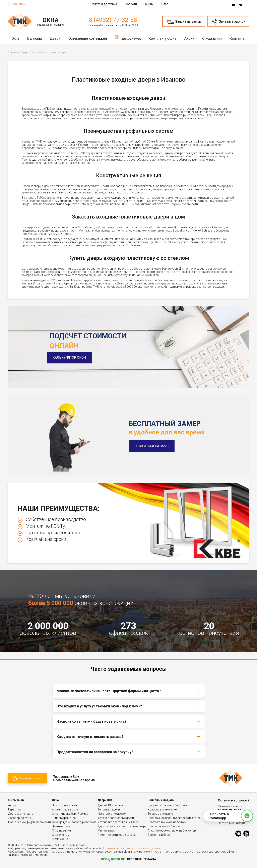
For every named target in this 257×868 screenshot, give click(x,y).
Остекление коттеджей (88, 38)
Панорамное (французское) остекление (174, 818)
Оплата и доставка (104, 4)
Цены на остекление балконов (168, 805)
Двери (55, 38)
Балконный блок (159, 835)
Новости (131, 4)
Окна (15, 38)
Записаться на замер (152, 446)
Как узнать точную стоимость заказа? (129, 736)
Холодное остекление (162, 809)
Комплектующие (163, 38)
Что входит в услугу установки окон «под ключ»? (129, 706)
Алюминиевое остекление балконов (172, 831)
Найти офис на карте (232, 823)
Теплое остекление (160, 814)
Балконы (35, 38)
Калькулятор (128, 38)
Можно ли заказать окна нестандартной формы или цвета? (129, 691)
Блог (165, 4)
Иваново (18, 4)
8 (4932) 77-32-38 (113, 20)
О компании (212, 38)
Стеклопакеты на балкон (164, 826)
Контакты (238, 38)
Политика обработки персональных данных (131, 848)
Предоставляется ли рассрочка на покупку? (129, 752)
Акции (149, 4)
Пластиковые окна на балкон (167, 822)
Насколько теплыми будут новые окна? (129, 721)
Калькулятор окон (72, 358)
